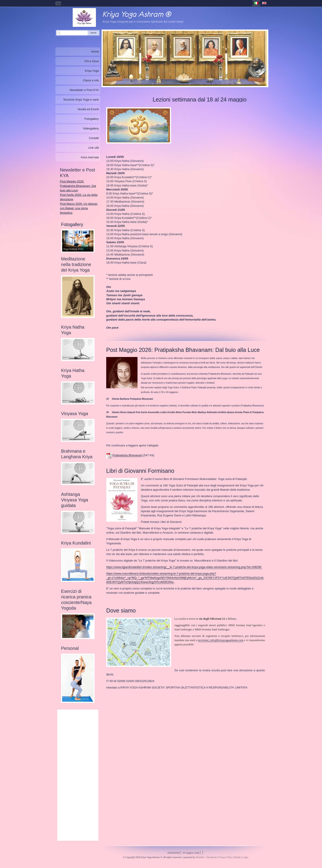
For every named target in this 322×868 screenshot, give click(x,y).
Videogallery (91, 128)
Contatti (94, 138)
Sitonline (200, 857)
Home (95, 52)
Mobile (238, 857)
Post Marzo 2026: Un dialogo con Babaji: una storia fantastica (79, 208)
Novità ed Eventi (88, 109)
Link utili (94, 148)
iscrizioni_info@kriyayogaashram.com (221, 640)
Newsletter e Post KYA (84, 90)
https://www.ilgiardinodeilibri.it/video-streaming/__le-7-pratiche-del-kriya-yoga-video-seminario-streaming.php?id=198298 (184, 567)
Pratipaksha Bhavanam (127, 455)
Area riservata (90, 157)
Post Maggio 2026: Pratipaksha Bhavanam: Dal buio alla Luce (78, 186)
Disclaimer (212, 857)
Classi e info (91, 80)
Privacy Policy (226, 857)
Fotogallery (92, 119)
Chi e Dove (92, 61)
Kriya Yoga (92, 71)
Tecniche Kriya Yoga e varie (81, 100)
